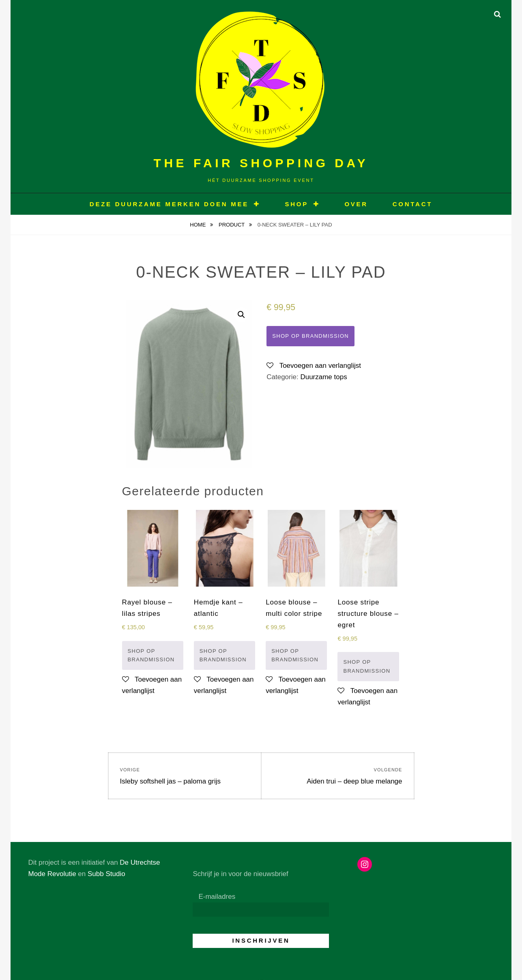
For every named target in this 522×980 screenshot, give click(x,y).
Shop (296, 204)
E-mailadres (217, 897)
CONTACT (412, 204)
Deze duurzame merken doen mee (169, 204)
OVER (356, 204)
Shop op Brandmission (310, 336)
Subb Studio (106, 874)
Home (199, 225)
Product (232, 225)
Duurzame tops (323, 377)
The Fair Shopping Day (261, 163)
